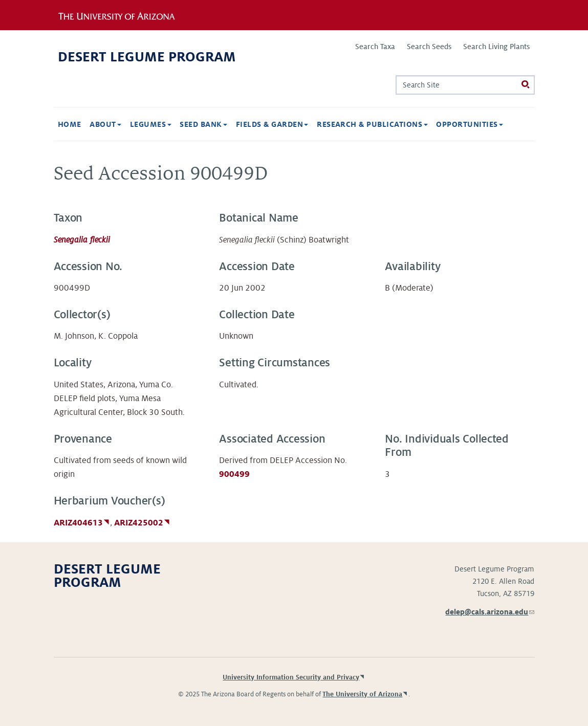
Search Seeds (429, 47)
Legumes (151, 124)
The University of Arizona (362, 694)
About (105, 124)
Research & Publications (372, 124)
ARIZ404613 (78, 523)
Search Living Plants (496, 47)
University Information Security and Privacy (291, 677)
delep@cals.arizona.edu (490, 612)
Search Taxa (375, 47)
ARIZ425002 (139, 523)
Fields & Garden (272, 124)
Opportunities (470, 124)
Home (70, 124)
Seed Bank (203, 124)
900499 (234, 474)
